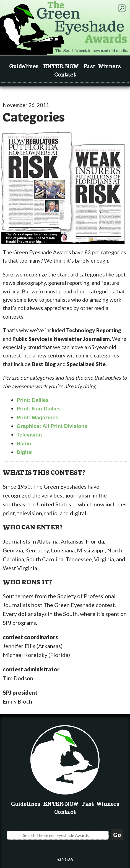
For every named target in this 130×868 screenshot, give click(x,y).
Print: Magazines (37, 417)
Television (29, 435)
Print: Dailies (33, 400)
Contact (65, 75)
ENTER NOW (61, 66)
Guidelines (24, 66)
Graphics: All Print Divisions (52, 426)
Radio (24, 444)
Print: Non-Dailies (39, 409)
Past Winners (102, 66)
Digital (25, 452)
